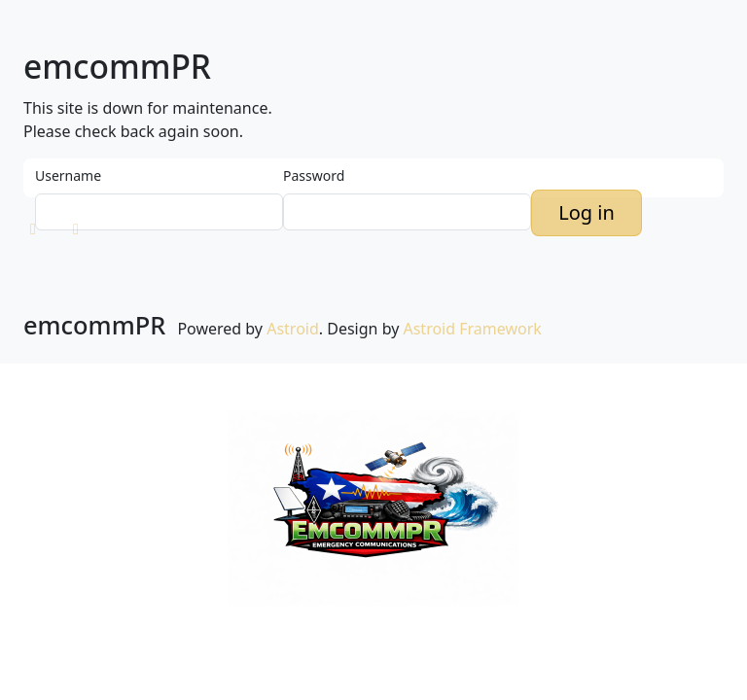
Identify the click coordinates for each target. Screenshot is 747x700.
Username (68, 175)
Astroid (293, 329)
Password (314, 175)
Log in (587, 212)
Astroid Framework (472, 329)
